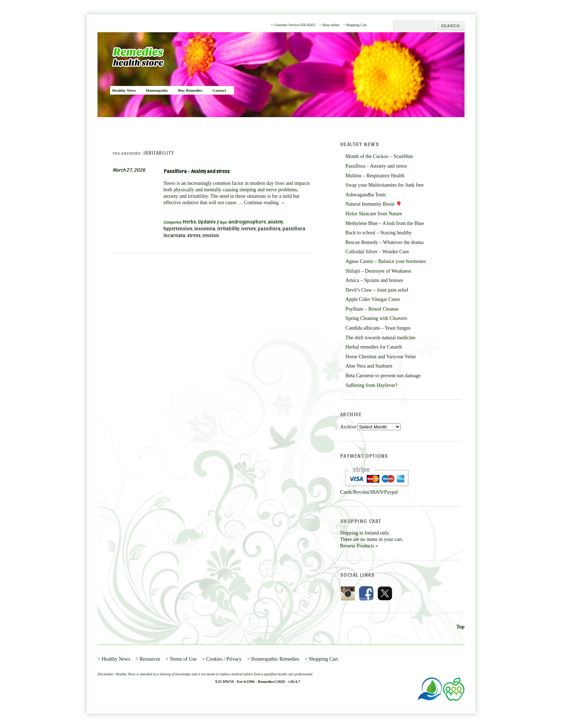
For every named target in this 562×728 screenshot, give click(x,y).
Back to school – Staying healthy (379, 233)
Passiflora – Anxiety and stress (197, 171)
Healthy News (124, 90)
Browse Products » (359, 546)
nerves (249, 228)
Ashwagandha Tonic (366, 195)
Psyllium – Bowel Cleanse (372, 309)
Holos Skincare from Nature (374, 214)
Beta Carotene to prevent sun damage (383, 376)
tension (211, 235)
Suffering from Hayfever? (372, 385)
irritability (228, 228)
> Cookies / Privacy (222, 659)
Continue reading (265, 203)
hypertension (178, 228)
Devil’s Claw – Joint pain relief (377, 290)
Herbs (189, 222)
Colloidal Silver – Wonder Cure (377, 252)
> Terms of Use (181, 659)
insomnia (205, 228)
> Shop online (329, 25)
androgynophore (247, 222)
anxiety (275, 222)
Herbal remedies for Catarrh (374, 347)
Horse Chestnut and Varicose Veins (381, 357)
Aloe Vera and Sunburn (369, 366)
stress (194, 235)
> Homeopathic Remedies (273, 659)
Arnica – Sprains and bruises (374, 280)
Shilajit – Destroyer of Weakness (378, 271)
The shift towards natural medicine (380, 338)
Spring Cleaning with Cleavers (376, 318)
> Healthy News (114, 659)
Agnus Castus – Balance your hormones (386, 261)
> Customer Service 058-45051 (293, 25)
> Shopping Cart (355, 25)
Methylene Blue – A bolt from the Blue (385, 223)
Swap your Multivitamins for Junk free (385, 185)
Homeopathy (157, 90)
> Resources (148, 659)
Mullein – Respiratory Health (375, 176)
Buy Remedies (190, 90)
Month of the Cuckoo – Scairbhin (379, 156)
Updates (207, 222)
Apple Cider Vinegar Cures (373, 299)
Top (460, 627)
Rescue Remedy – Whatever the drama (385, 242)
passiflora (269, 228)
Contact (219, 90)
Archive (348, 427)
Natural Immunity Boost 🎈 (374, 204)
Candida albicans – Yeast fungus (378, 328)
